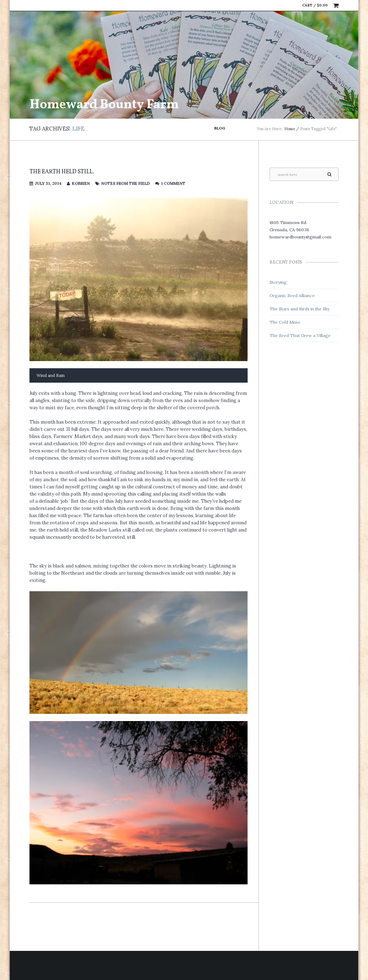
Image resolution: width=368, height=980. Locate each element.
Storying (278, 282)
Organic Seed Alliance (292, 295)
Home (290, 129)
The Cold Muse (285, 322)
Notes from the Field (126, 183)
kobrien (81, 183)
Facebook (282, 5)
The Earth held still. (62, 172)
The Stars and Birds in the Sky (300, 309)
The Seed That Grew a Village (300, 335)
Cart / (315, 5)
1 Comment (173, 183)
